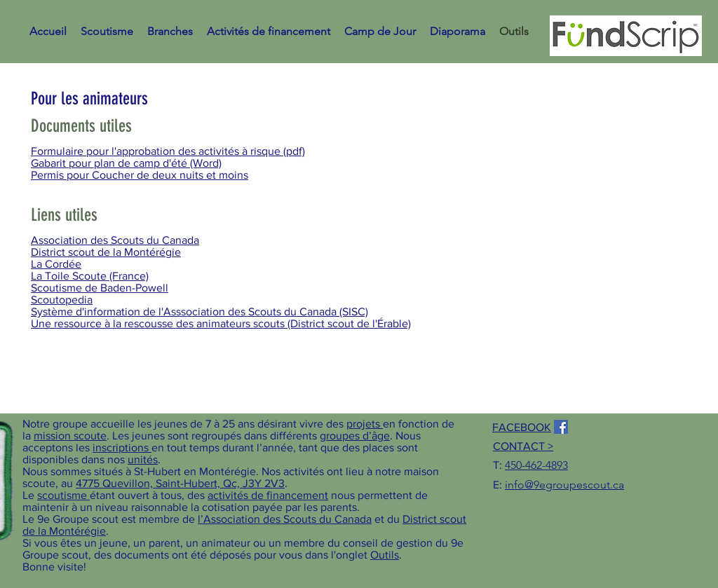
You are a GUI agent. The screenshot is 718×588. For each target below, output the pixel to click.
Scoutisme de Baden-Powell (100, 288)
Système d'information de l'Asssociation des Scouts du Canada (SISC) (199, 312)
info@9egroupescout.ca (564, 485)
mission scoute (70, 436)
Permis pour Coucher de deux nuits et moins (140, 175)
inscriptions (122, 447)
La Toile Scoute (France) (90, 276)
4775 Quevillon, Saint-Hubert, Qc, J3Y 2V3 (180, 483)
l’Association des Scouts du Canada (285, 519)
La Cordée (56, 264)
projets (365, 424)
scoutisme (63, 495)
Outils (385, 555)
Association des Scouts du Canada (115, 240)
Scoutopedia (62, 300)
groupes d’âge (355, 436)
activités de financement (268, 495)
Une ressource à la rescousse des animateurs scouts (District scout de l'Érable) (221, 323)
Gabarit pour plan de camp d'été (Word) (126, 163)
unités (143, 459)
